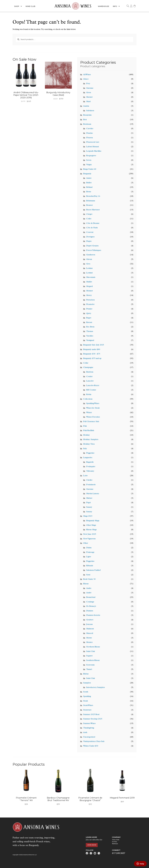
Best (85, 120)
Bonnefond (91, 597)
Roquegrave (91, 156)
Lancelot (90, 381)
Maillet (89, 282)
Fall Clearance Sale (91, 422)
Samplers (87, 683)
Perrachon (90, 300)
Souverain (90, 665)
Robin (89, 395)
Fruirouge (90, 552)
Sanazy (89, 507)
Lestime (90, 268)
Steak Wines (88, 705)
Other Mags (91, 525)
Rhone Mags (91, 530)
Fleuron (90, 138)
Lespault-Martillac (94, 151)
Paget (89, 503)
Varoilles (90, 336)
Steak (86, 701)
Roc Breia (90, 327)
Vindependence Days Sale (94, 741)
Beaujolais (87, 115)
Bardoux (90, 372)
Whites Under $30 (91, 746)
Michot (89, 498)
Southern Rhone (93, 660)
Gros (88, 264)
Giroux (89, 259)
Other (86, 543)
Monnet (90, 291)
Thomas (90, 331)
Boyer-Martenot (93, 210)
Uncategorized (89, 737)
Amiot (89, 178)
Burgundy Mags (93, 521)
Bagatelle (90, 462)
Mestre (89, 638)
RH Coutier (91, 390)
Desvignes (90, 237)
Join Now (92, 845)
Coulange (90, 602)
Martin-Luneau (93, 494)
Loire (85, 476)
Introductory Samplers (96, 687)
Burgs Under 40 (90, 169)
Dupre (89, 241)
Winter (89, 413)
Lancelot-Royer (93, 386)
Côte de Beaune (93, 223)
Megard (89, 286)
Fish (85, 426)
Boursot (89, 205)
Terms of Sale (116, 840)
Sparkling (87, 696)
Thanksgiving (89, 728)
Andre (89, 588)
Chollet (89, 480)
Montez (89, 642)
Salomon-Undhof (93, 570)
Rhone (86, 584)
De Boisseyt (91, 606)
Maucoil (90, 633)
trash (85, 732)
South (86, 692)
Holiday (86, 435)
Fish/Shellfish (89, 431)
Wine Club (30, 6)
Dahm (89, 548)
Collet (89, 219)
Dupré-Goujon (92, 246)
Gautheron (91, 255)
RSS (99, 853)
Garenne (90, 88)
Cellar (86, 363)
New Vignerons (89, 539)
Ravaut (89, 322)
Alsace (86, 79)
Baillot (89, 183)
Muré (89, 102)
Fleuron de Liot (93, 142)
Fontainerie (91, 485)
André (89, 593)
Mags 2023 (88, 516)
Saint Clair (91, 651)
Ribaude (90, 566)
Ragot (89, 318)
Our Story (114, 842)
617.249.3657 (119, 853)
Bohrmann (91, 201)
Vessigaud (90, 340)
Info (115, 6)
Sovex (89, 160)
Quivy (89, 313)
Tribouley (90, 471)
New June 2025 (90, 534)
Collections (88, 399)
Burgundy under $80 (92, 350)
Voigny (89, 165)
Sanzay (89, 512)
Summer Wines (89, 724)
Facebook (87, 853)
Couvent (90, 232)
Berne (89, 192)
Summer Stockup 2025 (93, 719)
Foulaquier (91, 467)
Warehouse (103, 6)
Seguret (89, 656)
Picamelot (90, 304)
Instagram (91, 853)
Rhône (86, 674)
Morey (89, 295)
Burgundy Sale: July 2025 (94, 345)
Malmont (90, 629)
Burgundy (87, 174)
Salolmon (90, 111)
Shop (17, 6)
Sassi (88, 575)
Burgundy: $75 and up (92, 358)
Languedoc (88, 458)
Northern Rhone (93, 647)
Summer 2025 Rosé (91, 715)
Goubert (90, 620)
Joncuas (89, 624)
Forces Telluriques (94, 250)
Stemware (87, 710)
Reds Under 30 (89, 579)
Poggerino (90, 453)
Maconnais (91, 277)
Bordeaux (87, 124)
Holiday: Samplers (91, 440)
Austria (86, 106)
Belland (89, 187)
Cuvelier (90, 129)
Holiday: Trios (89, 444)
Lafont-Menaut (93, 147)
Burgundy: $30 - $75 (92, 354)
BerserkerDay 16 (93, 196)
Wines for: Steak (93, 408)
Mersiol (89, 97)
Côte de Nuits (92, 228)
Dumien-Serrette (93, 615)
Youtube (95, 853)
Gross (89, 93)
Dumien (90, 611)
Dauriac (90, 133)
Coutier (89, 377)
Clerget (89, 214)
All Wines (87, 75)
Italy (85, 449)
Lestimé (90, 273)
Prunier (89, 309)
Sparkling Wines (93, 404)
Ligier (89, 557)
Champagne (88, 367)
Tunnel (89, 669)
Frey (88, 84)
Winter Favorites (93, 417)
